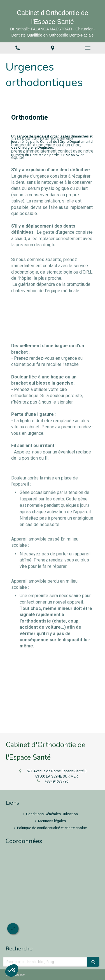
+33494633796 (57, 781)
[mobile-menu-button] (88, 48)
